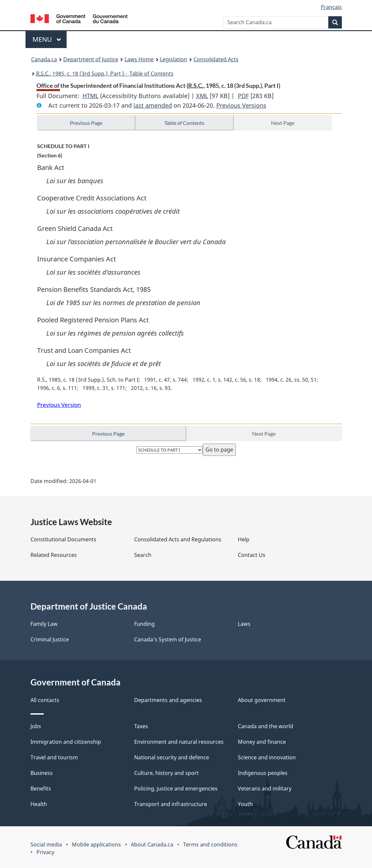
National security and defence (172, 757)
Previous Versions (241, 105)
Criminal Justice (50, 639)
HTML (90, 96)
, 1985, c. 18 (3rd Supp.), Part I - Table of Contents (105, 74)
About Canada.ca (152, 844)
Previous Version (59, 405)
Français (331, 7)
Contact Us (252, 555)
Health (39, 804)
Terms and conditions (210, 844)
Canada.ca (44, 59)
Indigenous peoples (263, 773)
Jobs (36, 726)
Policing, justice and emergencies (176, 788)
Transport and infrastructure (171, 804)
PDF (243, 96)
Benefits (41, 788)
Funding (144, 624)
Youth (245, 804)
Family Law (44, 624)
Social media (46, 844)
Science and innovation (267, 757)
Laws (244, 624)
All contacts (45, 700)
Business (42, 773)
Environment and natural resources (179, 742)
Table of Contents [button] (184, 123)
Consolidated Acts (216, 59)
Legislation (174, 59)
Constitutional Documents (63, 539)
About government (262, 700)
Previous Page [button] (86, 123)
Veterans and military (265, 788)
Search (143, 555)
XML (202, 96)
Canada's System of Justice (168, 639)
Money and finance (262, 742)
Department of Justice (91, 59)
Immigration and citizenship (66, 742)
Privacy (45, 852)
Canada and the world (266, 726)
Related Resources (54, 555)
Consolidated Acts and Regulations (178, 539)
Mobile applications (96, 844)
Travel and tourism (54, 757)
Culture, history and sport (166, 773)
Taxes (141, 726)
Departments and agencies (168, 700)
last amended (153, 105)
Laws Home (139, 59)
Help (244, 539)
